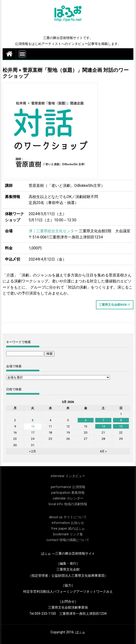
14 (103, 426)
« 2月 (33, 451)
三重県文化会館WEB (113, 305)
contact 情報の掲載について (68, 540)
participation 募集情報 (68, 493)
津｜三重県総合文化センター (53, 231)
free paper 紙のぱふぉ (68, 529)
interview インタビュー (68, 476)
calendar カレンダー (68, 498)
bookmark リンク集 (68, 534)
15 (121, 426)
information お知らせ (68, 523)
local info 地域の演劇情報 (68, 504)
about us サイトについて (68, 517)
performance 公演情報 (68, 487)
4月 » (103, 451)
